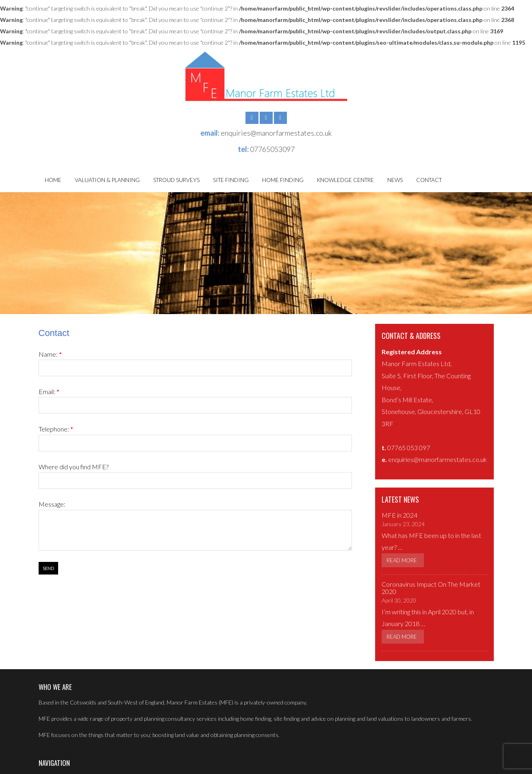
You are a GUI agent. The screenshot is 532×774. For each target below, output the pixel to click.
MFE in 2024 (400, 515)
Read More (402, 560)
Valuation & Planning (107, 180)
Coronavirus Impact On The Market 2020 (431, 588)
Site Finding (231, 180)
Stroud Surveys (176, 180)
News (395, 180)
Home (53, 180)
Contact (429, 180)
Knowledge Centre (345, 180)
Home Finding (283, 180)
